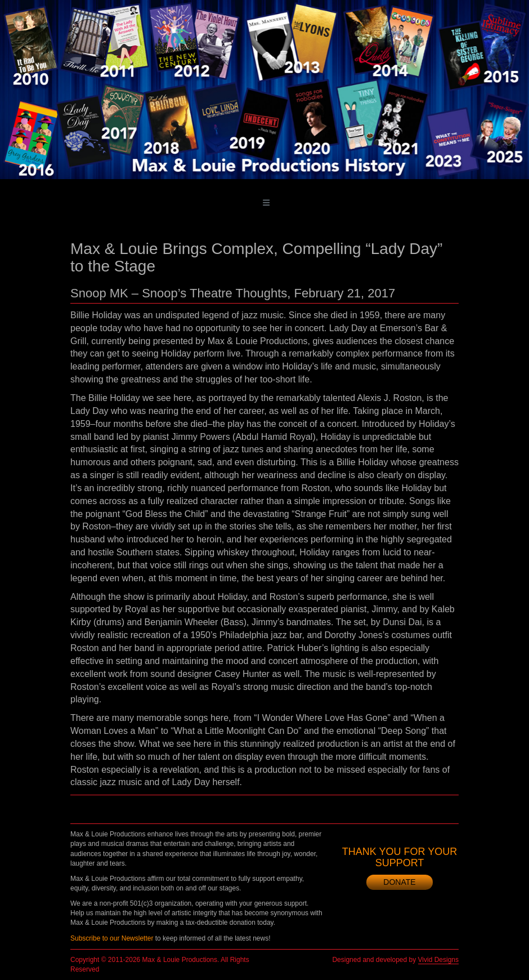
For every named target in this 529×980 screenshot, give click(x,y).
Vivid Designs (438, 960)
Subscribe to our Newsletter (112, 938)
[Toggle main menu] (266, 203)
